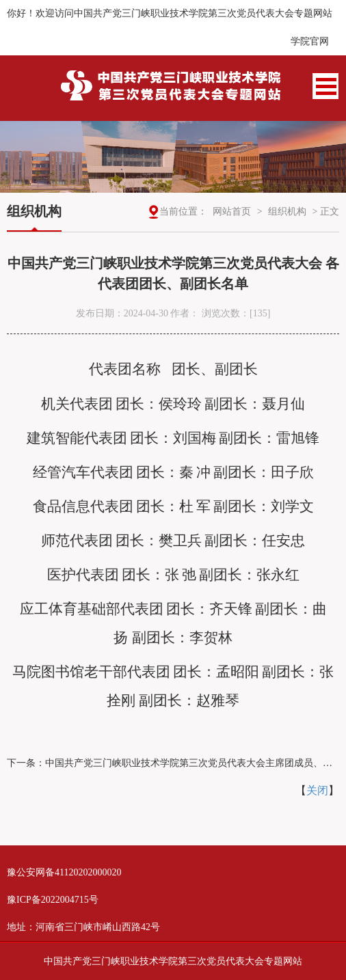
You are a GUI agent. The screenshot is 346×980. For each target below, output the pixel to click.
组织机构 (287, 212)
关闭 (317, 790)
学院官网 (310, 41)
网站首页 (232, 212)
